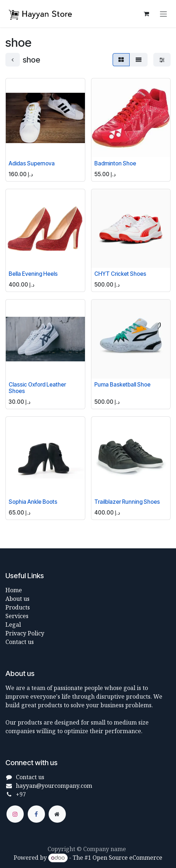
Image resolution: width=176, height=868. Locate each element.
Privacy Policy (25, 633)
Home (14, 590)
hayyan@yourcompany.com (54, 786)
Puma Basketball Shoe (122, 385)
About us (17, 599)
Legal (13, 625)
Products (18, 607)
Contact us (20, 642)
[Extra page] (57, 814)
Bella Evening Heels (33, 274)
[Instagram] (15, 814)
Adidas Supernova (32, 163)
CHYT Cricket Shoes (120, 274)
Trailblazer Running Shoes (127, 502)
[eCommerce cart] (146, 14)
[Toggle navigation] (163, 14)
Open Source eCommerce (127, 858)
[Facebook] (36, 814)
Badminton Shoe (115, 163)
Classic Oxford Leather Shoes (37, 388)
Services (17, 616)
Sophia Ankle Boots (33, 502)
